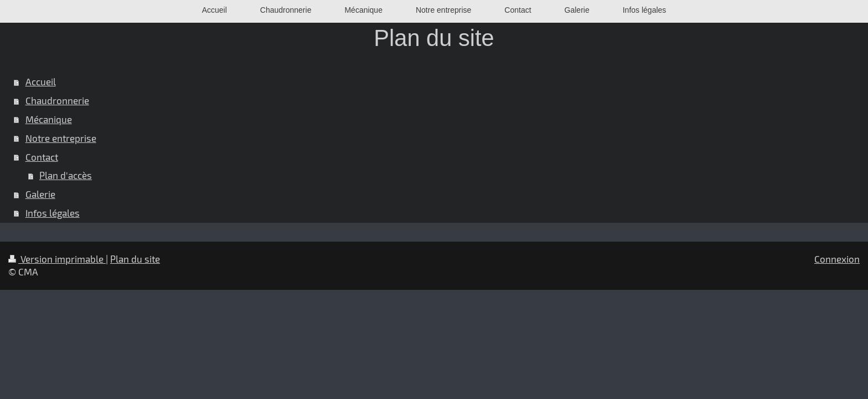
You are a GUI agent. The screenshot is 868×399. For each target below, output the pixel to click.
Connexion (837, 259)
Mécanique (49, 119)
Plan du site (135, 259)
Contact (42, 157)
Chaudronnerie (57, 100)
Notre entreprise (61, 138)
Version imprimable (57, 259)
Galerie (40, 194)
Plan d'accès (66, 175)
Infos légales (53, 213)
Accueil (41, 81)
